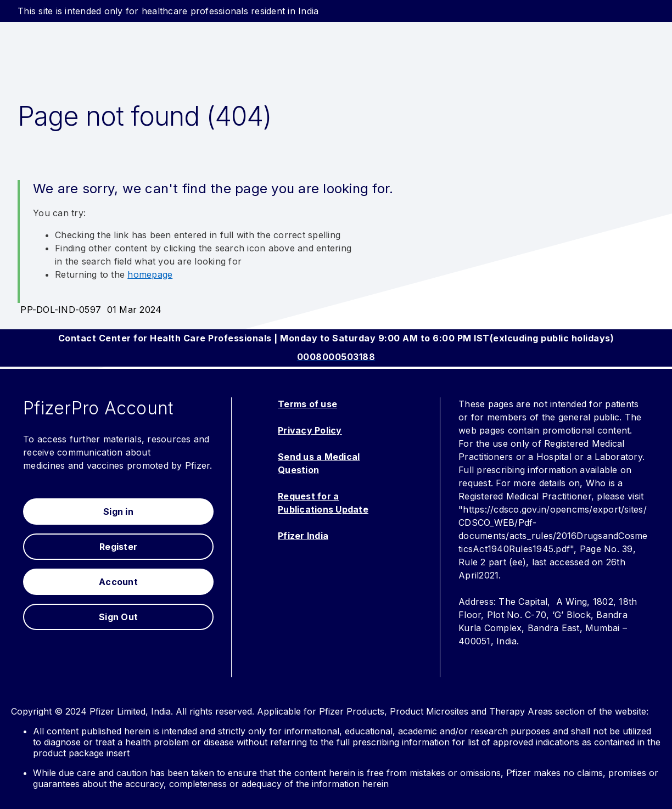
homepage (150, 274)
